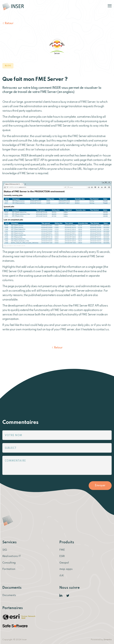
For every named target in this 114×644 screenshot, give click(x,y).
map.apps (66, 569)
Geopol (64, 563)
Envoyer (100, 486)
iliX (62, 575)
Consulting (9, 563)
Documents (9, 595)
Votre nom (13, 435)
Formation (9, 569)
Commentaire (15, 461)
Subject (11, 448)
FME (62, 550)
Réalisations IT (12, 556)
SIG (5, 550)
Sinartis (108, 639)
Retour (9, 23)
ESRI (62, 556)
